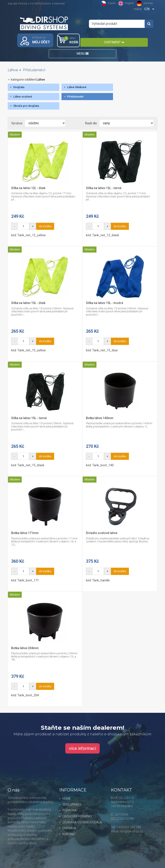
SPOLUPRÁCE (72, 805)
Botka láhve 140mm (100, 418)
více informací (82, 748)
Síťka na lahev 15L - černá (29, 418)
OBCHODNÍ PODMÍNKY (78, 816)
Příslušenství (34, 70)
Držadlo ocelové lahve (102, 533)
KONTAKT (69, 834)
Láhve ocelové (23, 97)
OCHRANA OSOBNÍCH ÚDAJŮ (82, 822)
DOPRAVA (69, 828)
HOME (67, 799)
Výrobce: (17, 123)
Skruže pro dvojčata (26, 106)
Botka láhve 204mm (25, 648)
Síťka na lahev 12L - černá (104, 188)
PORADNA (70, 810)
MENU (83, 54)
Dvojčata (19, 87)
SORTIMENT (114, 42)
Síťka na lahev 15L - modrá (105, 303)
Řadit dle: (91, 123)
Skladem (15, 135)
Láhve (13, 70)
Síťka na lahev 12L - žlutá (28, 188)
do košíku (45, 226)
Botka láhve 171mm (25, 533)
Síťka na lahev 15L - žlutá (28, 303)
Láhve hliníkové (77, 87)
